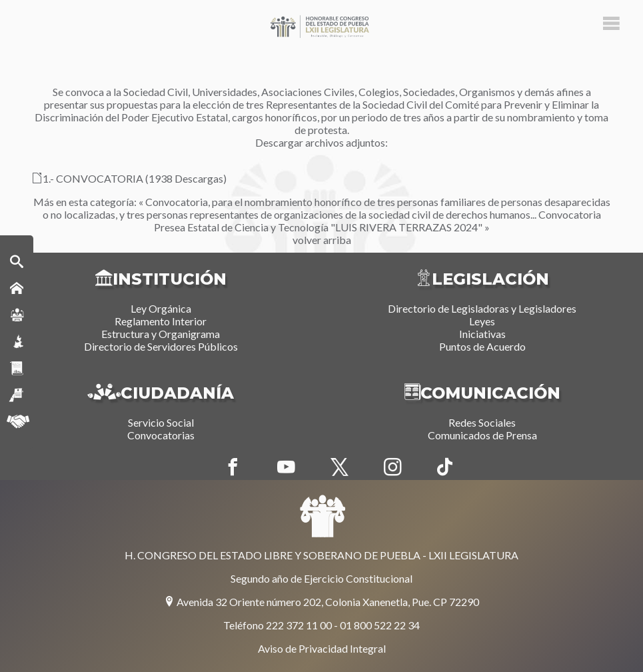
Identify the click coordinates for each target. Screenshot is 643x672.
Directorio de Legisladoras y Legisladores (482, 308)
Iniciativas (482, 334)
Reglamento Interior (161, 321)
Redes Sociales (482, 422)
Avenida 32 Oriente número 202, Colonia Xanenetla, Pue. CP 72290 (321, 602)
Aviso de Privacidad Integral (322, 648)
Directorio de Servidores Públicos (161, 346)
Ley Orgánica (161, 308)
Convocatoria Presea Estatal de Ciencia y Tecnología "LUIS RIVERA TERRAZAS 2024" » (377, 221)
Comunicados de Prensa (482, 435)
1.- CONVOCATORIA (88, 178)
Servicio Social (161, 422)
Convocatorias (161, 435)
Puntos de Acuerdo (482, 346)
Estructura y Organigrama (161, 334)
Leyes (482, 321)
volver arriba (322, 240)
